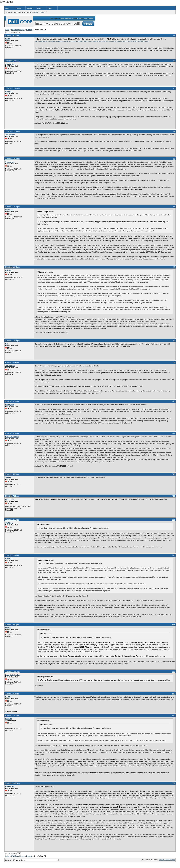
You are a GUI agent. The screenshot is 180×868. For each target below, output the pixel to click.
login (36, 12)
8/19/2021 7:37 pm (12, 555)
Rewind (29, 30)
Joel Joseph (10, 135)
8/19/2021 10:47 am (12, 61)
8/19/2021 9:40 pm (12, 625)
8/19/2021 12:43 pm (12, 267)
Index (7, 8)
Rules (39, 8)
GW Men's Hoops (18, 30)
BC (6, 344)
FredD (8, 39)
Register (30, 8)
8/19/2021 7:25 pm (12, 520)
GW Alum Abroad (12, 437)
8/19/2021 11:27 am (12, 88)
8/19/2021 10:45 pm (12, 672)
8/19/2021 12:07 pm (12, 159)
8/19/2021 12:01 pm (12, 131)
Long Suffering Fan (13, 675)
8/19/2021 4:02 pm (12, 433)
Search (19, 8)
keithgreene (10, 499)
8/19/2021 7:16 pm (12, 496)
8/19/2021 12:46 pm (12, 341)
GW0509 (8, 719)
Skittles (8, 477)
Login (50, 8)
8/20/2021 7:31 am (12, 694)
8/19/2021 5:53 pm (12, 474)
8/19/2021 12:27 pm (12, 207)
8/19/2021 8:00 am (12, 36)
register (43, 12)
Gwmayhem (10, 64)
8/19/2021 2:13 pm (12, 363)
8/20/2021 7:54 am (12, 716)
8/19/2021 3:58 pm (12, 401)
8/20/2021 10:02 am (12, 783)
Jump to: (32, 860)
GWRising (9, 92)
